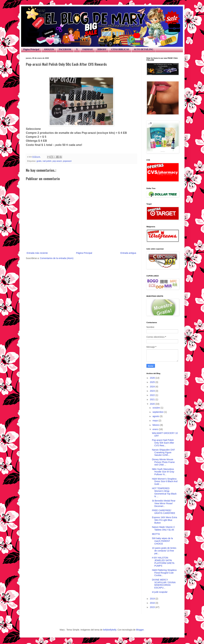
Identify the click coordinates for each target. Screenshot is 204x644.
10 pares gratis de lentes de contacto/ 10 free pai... (164, 551)
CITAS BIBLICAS (120, 49)
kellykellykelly (110, 630)
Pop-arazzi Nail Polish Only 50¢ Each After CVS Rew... (163, 443)
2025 (153, 382)
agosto (156, 416)
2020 (153, 404)
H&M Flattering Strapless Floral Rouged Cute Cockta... (164, 573)
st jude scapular (160, 592)
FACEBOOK (65, 49)
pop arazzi (57, 161)
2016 (153, 603)
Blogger (140, 630)
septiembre (158, 412)
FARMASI (88, 49)
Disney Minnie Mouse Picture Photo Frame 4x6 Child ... (163, 462)
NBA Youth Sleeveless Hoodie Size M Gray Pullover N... (163, 472)
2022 (153, 395)
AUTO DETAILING (143, 49)
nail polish (47, 161)
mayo (155, 421)
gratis (39, 161)
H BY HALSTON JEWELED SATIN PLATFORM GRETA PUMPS (163, 562)
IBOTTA (156, 534)
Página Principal (31, 49)
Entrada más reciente (37, 253)
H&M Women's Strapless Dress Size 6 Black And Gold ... (165, 481)
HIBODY (102, 49)
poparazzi (67, 161)
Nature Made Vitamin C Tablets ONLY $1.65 (163, 528)
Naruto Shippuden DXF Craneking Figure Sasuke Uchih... (163, 452)
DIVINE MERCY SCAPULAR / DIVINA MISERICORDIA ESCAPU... (164, 584)
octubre (156, 408)
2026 (153, 378)
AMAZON (49, 49)
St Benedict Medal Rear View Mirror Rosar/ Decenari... (164, 503)
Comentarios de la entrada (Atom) (57, 258)
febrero (156, 425)
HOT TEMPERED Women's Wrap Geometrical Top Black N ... (164, 492)
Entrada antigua (128, 253)
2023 (153, 391)
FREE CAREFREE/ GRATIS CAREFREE (164, 512)
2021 (153, 399)
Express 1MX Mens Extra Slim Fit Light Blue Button (165, 520)
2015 (153, 607)
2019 (153, 599)
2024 (153, 387)
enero (156, 429)
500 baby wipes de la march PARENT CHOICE (162, 541)
